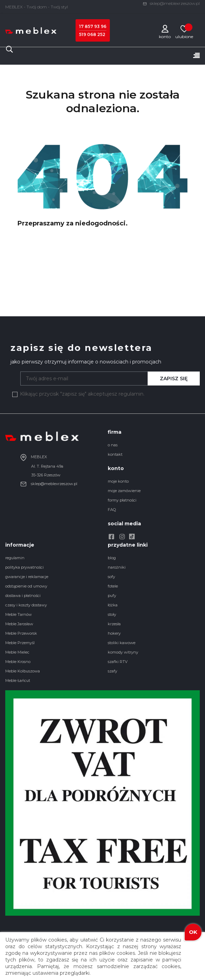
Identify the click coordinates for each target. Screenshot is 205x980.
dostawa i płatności (23, 596)
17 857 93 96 (93, 26)
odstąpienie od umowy (26, 586)
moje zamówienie (124, 491)
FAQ (112, 510)
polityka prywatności (24, 567)
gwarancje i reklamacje (27, 577)
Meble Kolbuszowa (23, 671)
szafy (112, 671)
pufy (112, 596)
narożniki (117, 567)
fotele (113, 586)
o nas (113, 445)
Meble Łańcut (18, 680)
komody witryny (123, 652)
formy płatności (122, 500)
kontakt (115, 454)
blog (112, 558)
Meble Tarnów (19, 614)
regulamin (15, 558)
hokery (114, 633)
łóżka (113, 605)
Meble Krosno (18, 662)
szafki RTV (118, 662)
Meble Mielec (17, 652)
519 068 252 (92, 34)
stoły (112, 614)
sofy (111, 577)
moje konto (118, 481)
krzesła (114, 624)
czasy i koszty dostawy (26, 605)
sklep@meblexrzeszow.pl (171, 3)
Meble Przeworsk (21, 633)
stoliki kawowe (122, 643)
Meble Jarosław (19, 624)
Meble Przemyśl (20, 643)
